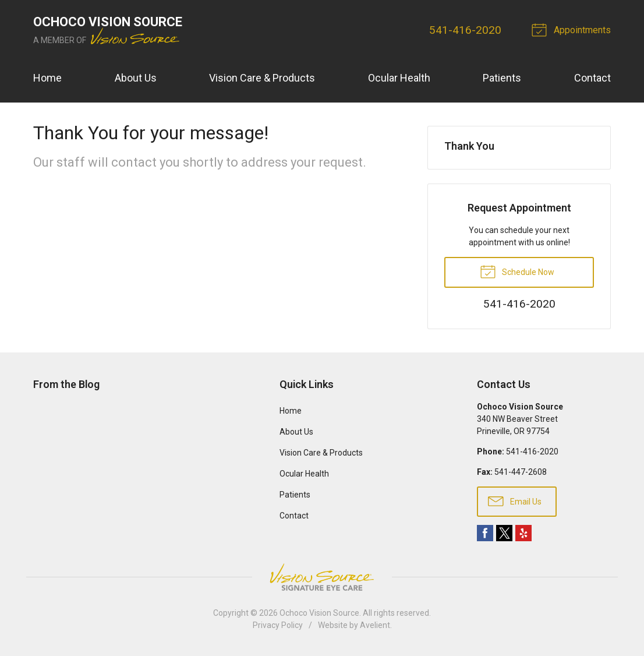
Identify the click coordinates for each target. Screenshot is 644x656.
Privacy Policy (278, 625)
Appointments (573, 29)
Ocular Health (399, 78)
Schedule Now (517, 271)
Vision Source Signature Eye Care (322, 577)
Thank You (469, 146)
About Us (136, 78)
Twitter (504, 533)
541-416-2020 (465, 30)
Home (47, 78)
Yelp (523, 533)
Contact (592, 78)
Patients (502, 78)
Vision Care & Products (262, 78)
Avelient (375, 625)
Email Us (515, 500)
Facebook (485, 533)
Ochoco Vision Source (319, 613)
